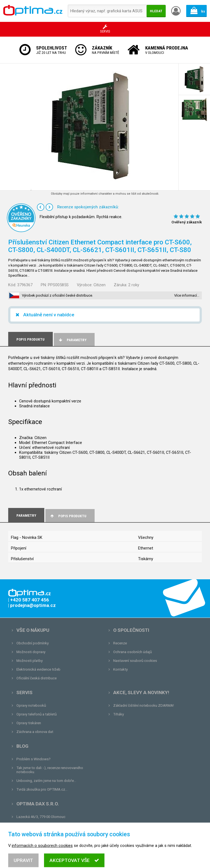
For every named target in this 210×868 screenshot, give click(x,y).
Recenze (120, 643)
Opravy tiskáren (29, 723)
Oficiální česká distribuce (37, 678)
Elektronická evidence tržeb (38, 669)
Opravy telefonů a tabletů (37, 714)
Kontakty (120, 669)
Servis (24, 692)
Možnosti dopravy (31, 652)
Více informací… (187, 295)
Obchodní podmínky (33, 643)
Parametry (72, 340)
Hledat (156, 11)
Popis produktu (68, 516)
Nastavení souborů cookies (135, 661)
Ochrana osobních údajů (132, 652)
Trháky (119, 714)
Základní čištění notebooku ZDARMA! (144, 705)
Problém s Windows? (33, 759)
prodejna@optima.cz (45, 825)
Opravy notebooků (31, 705)
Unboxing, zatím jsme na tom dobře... (46, 781)
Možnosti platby (30, 661)
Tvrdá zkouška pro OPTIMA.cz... (42, 789)
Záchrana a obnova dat (35, 732)
